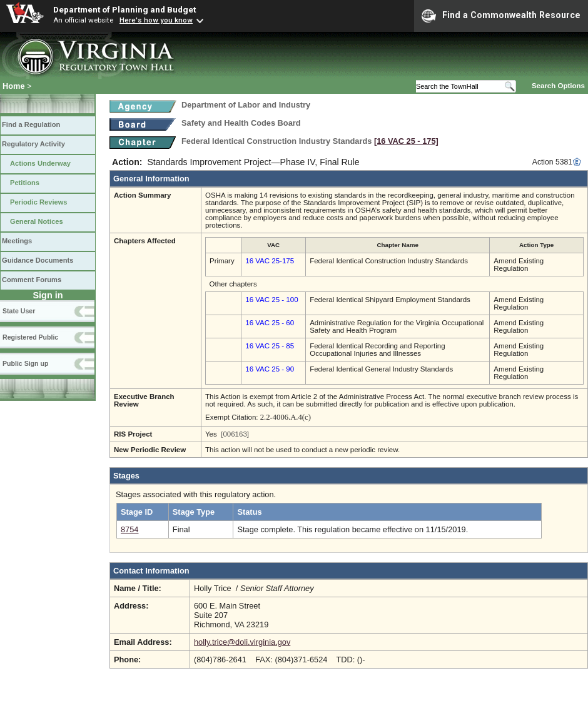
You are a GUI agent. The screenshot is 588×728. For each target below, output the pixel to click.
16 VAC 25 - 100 (271, 300)
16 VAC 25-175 (270, 261)
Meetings (17, 241)
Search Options (558, 86)
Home (14, 86)
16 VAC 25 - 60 (270, 323)
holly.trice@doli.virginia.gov (242, 642)
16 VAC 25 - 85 (270, 346)
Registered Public (30, 337)
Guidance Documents (38, 260)
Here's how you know (156, 20)
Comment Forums (32, 280)
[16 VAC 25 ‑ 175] (406, 141)
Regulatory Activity (33, 144)
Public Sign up (25, 363)
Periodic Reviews (39, 202)
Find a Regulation (31, 124)
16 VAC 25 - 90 (270, 369)
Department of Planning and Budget (124, 9)
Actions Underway (40, 163)
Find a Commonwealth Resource (501, 16)
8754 (129, 529)
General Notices (37, 221)
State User (19, 311)
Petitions (25, 183)
